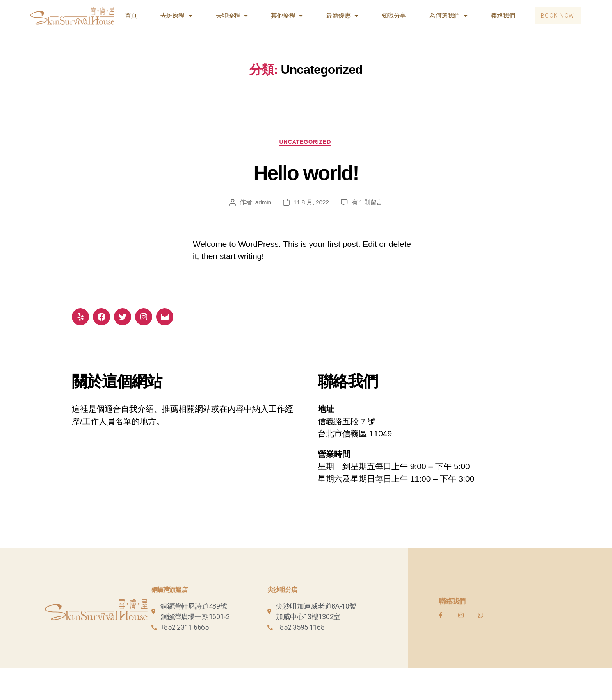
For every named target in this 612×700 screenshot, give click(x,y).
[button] (556, 16)
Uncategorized (306, 142)
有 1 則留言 (368, 203)
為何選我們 (445, 16)
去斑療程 (173, 16)
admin (263, 203)
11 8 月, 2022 (311, 203)
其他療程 (284, 16)
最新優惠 (339, 16)
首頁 (128, 15)
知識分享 (391, 15)
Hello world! (306, 173)
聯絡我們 (500, 15)
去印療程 (229, 16)
